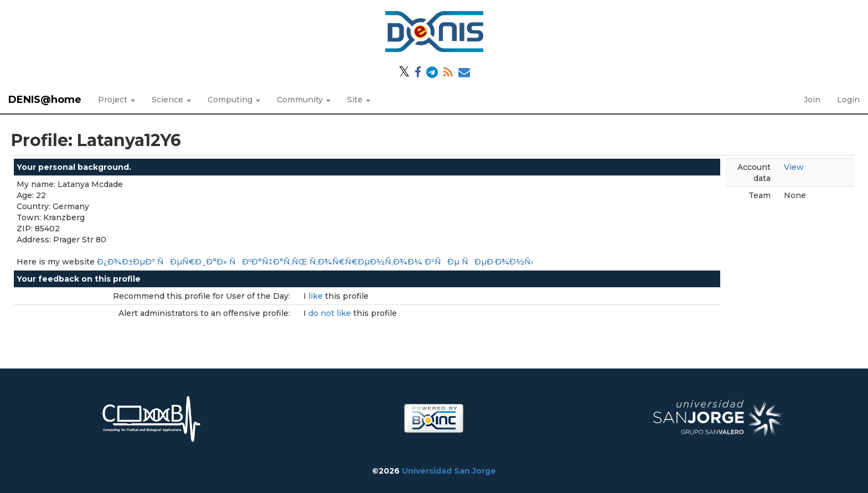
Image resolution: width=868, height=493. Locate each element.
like (317, 296)
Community (304, 100)
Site (359, 100)
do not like (331, 313)
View (794, 167)
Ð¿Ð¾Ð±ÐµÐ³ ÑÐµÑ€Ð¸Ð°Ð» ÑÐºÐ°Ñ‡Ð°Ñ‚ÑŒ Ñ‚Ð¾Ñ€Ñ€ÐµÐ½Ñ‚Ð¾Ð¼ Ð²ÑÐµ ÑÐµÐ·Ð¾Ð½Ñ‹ (315, 262)
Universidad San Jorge (449, 471)
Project (117, 100)
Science (171, 100)
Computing (234, 100)
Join (812, 100)
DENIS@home (45, 100)
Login (848, 100)
